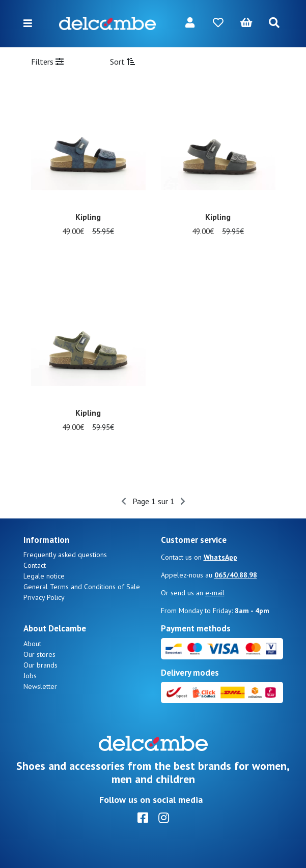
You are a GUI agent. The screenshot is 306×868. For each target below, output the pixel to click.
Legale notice (44, 576)
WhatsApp (220, 557)
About (32, 644)
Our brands (40, 665)
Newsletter (40, 686)
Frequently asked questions (65, 555)
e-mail (215, 593)
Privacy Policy (44, 597)
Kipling (88, 217)
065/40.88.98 (236, 575)
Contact (35, 565)
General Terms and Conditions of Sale (82, 587)
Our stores (39, 654)
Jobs (30, 676)
